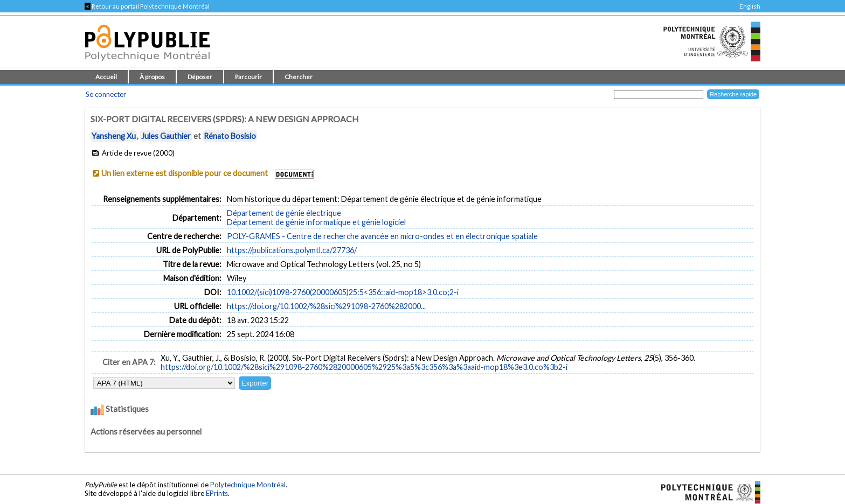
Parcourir (248, 77)
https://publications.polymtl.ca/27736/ (292, 250)
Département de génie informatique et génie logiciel (316, 222)
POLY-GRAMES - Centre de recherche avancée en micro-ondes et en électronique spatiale (382, 236)
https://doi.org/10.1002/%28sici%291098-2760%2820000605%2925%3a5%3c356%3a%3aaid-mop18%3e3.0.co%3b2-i (364, 367)
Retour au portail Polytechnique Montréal (147, 6)
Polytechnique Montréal (248, 485)
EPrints (217, 493)
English (750, 6)
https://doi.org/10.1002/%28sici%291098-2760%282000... (326, 306)
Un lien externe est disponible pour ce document (185, 173)
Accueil (106, 77)
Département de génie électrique (284, 213)
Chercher (299, 77)
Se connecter (106, 94)
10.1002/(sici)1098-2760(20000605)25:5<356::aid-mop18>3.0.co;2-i (343, 292)
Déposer (200, 77)
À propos (152, 77)
